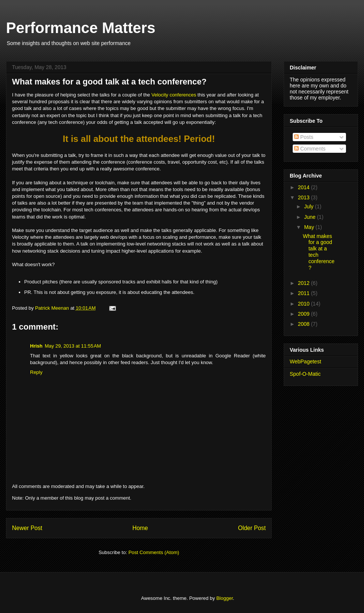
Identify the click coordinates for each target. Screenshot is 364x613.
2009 (305, 314)
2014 (305, 187)
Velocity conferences (174, 95)
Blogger (224, 598)
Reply (36, 372)
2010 (305, 304)
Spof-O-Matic (305, 374)
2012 (305, 283)
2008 (305, 324)
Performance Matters (81, 28)
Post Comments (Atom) (154, 552)
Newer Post (27, 528)
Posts (304, 137)
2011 (305, 293)
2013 (305, 197)
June (310, 217)
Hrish (36, 346)
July (309, 206)
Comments (310, 149)
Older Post (252, 528)
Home (140, 528)
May (310, 227)
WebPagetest (305, 361)
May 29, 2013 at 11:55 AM (73, 346)
